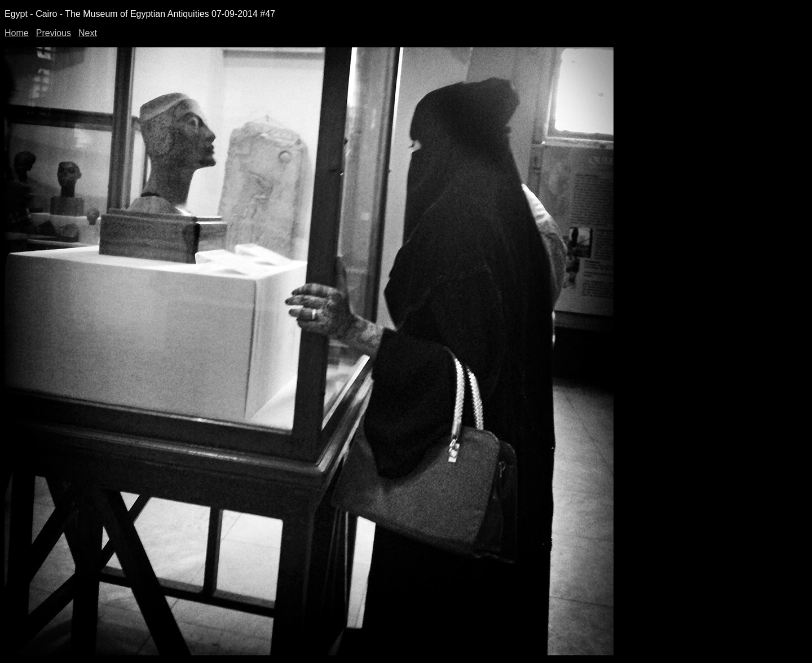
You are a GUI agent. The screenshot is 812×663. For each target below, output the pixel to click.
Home (17, 33)
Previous (54, 33)
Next (88, 33)
